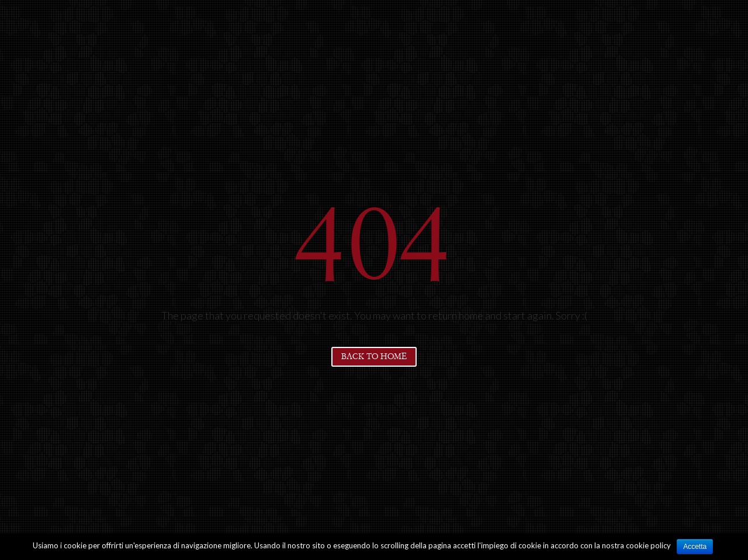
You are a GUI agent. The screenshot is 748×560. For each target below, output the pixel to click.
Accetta (695, 547)
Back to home (374, 357)
